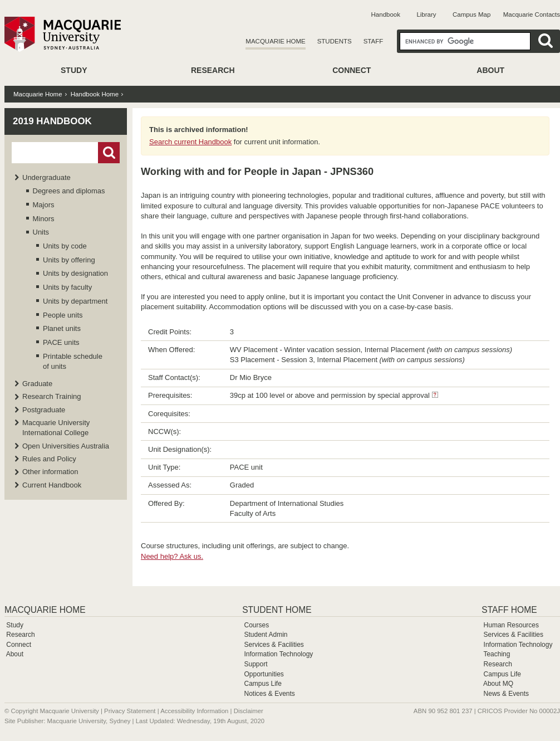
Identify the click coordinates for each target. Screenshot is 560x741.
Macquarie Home (275, 41)
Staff (374, 41)
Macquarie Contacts (532, 14)
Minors (44, 219)
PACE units (61, 342)
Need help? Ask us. (172, 556)
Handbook (386, 14)
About (490, 70)
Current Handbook (52, 485)
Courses (256, 625)
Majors (44, 205)
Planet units (62, 328)
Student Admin (266, 635)
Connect (352, 70)
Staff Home (509, 610)
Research (213, 70)
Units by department (75, 301)
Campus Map (471, 14)
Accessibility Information (194, 711)
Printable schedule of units (73, 361)
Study (74, 70)
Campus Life (262, 684)
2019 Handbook (52, 121)
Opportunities (264, 674)
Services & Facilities (274, 645)
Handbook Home (95, 94)
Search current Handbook (190, 142)
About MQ (498, 684)
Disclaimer (249, 711)
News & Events (506, 694)
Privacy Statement (130, 711)
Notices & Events (269, 694)
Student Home (277, 610)
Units (41, 232)
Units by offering (69, 260)
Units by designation (75, 273)
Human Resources (511, 625)
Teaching (497, 654)
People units (63, 315)
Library (426, 14)
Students (335, 41)
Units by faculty (67, 287)
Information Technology (278, 654)
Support (256, 664)
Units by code (65, 246)
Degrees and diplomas (69, 191)
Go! (109, 153)
